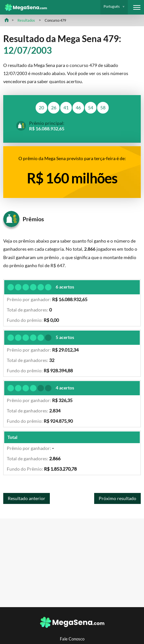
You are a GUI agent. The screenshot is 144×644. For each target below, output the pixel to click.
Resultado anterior (27, 498)
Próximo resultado (117, 498)
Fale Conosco (72, 639)
